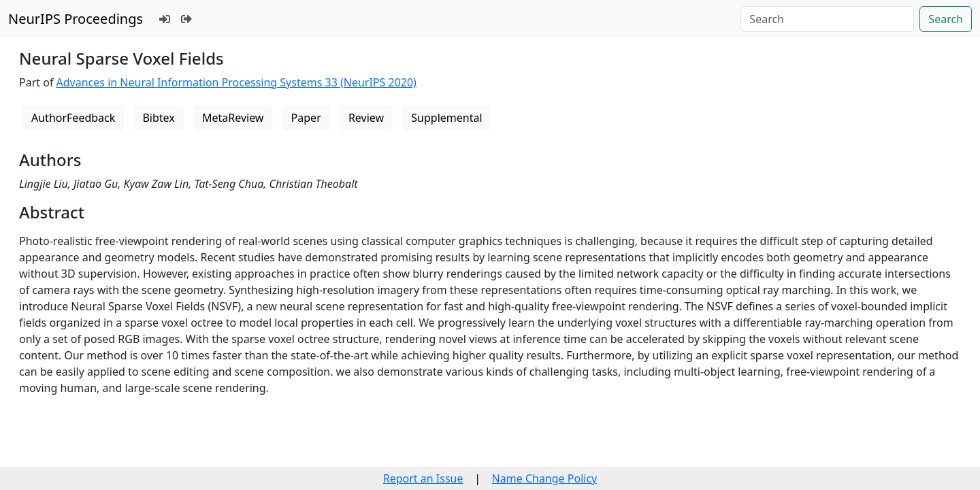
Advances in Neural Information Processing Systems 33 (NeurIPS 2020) (236, 82)
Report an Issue (423, 478)
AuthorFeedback (73, 118)
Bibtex (158, 118)
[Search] (827, 19)
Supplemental (446, 118)
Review (366, 118)
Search (946, 19)
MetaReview (233, 118)
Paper (306, 118)
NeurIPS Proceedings (76, 19)
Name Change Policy (545, 478)
